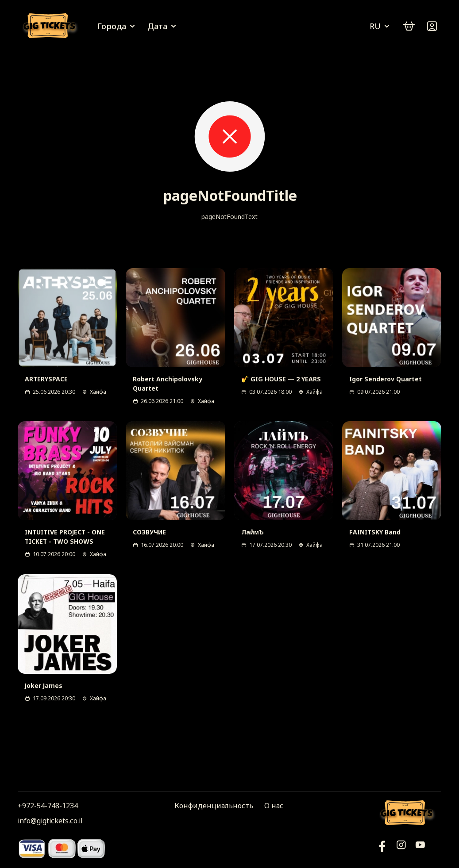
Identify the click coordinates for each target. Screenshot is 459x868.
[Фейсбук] (420, 848)
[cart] (409, 26)
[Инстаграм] (401, 848)
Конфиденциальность (214, 806)
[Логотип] (51, 26)
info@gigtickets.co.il (50, 821)
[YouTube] (382, 848)
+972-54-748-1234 (48, 806)
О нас (274, 806)
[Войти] (432, 26)
